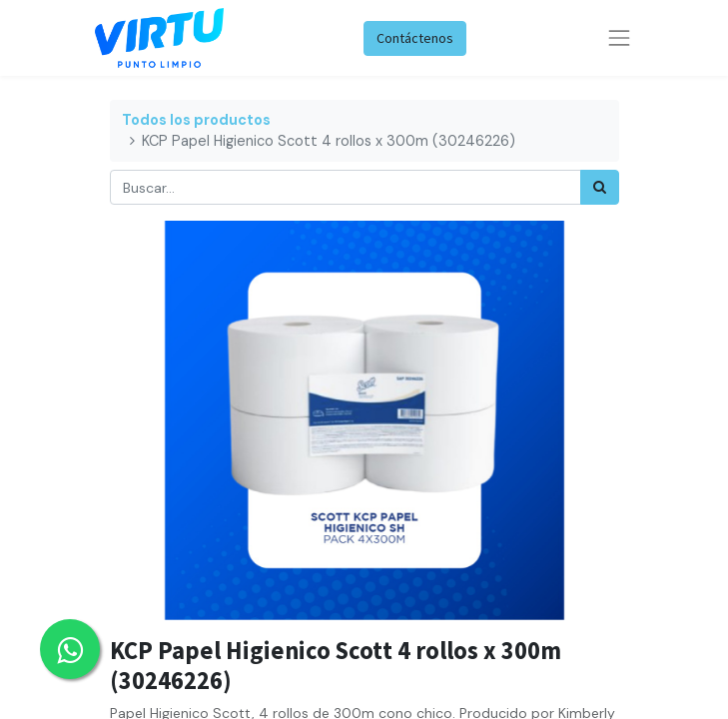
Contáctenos (415, 38)
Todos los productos (196, 120)
